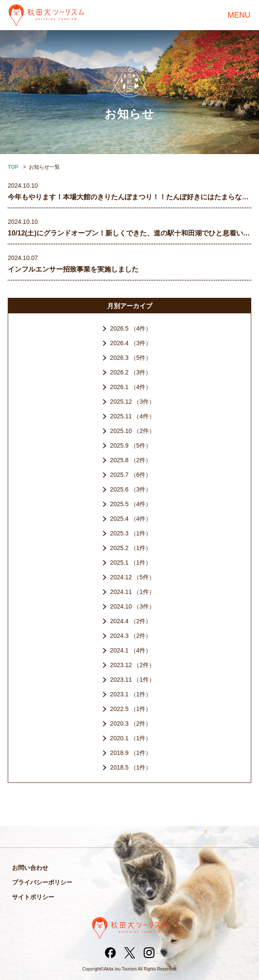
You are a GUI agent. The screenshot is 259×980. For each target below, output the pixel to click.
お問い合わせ (30, 868)
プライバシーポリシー (42, 882)
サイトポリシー (33, 897)
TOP (13, 167)
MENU (239, 15)
